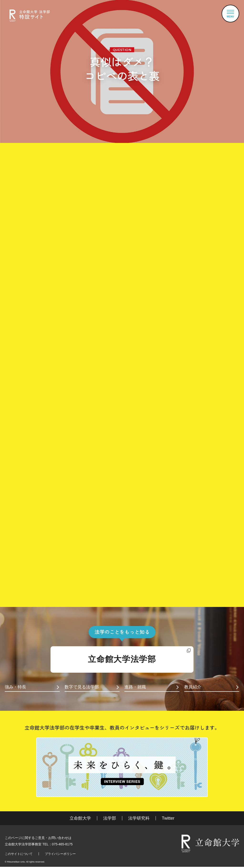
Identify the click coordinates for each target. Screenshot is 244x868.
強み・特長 (15, 687)
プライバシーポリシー (60, 854)
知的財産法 (60, 555)
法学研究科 (139, 818)
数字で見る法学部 (82, 687)
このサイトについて (19, 854)
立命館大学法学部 (122, 659)
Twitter (168, 818)
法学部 (110, 818)
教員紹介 (193, 687)
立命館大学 (80, 818)
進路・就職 (135, 687)
